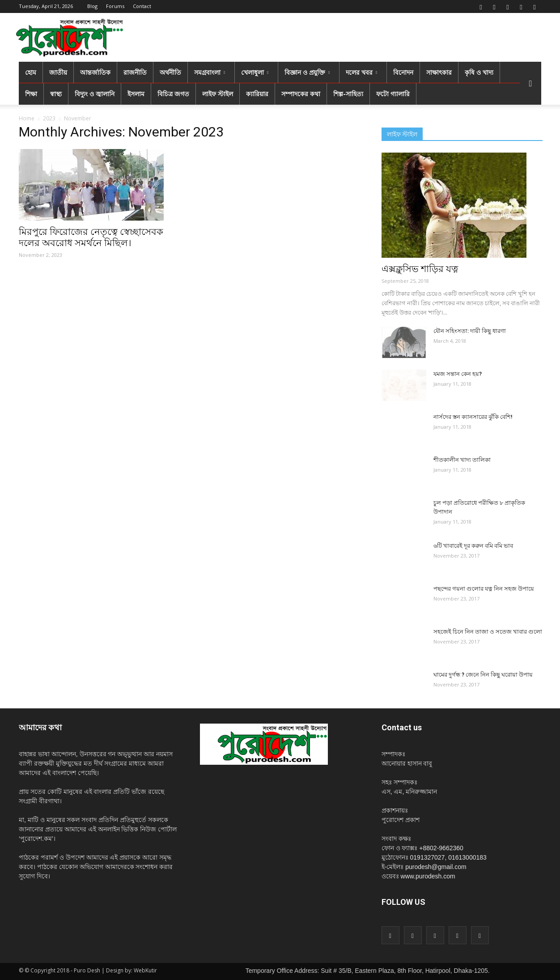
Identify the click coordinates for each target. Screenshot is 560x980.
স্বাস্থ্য (56, 94)
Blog (92, 6)
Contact (142, 6)
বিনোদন (403, 72)
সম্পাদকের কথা (301, 94)
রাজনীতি (135, 72)
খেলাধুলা (255, 72)
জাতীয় (58, 72)
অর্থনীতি (170, 72)
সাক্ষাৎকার (439, 72)
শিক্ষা (31, 94)
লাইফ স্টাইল (218, 94)
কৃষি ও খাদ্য (479, 72)
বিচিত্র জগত (173, 94)
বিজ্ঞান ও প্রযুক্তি (307, 72)
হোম (31, 72)
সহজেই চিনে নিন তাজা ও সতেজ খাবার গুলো (488, 632)
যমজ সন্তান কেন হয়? (458, 374)
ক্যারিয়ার (257, 94)
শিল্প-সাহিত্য (348, 94)
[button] (530, 83)
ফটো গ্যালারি (393, 94)
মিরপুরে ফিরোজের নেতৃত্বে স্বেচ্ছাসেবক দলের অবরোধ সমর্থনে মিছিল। (91, 237)
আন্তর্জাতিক (95, 72)
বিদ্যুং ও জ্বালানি (95, 94)
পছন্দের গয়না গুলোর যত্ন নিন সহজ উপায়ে (484, 589)
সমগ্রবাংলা (210, 72)
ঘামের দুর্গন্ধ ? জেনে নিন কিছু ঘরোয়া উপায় (483, 675)
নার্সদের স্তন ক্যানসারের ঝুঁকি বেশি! (473, 417)
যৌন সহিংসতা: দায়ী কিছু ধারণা (470, 331)
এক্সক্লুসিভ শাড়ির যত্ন (420, 269)
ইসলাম (136, 94)
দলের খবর (361, 72)
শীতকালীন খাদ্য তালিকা (462, 460)
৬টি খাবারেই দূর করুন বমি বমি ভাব (473, 546)
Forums (115, 6)
